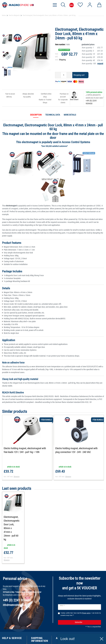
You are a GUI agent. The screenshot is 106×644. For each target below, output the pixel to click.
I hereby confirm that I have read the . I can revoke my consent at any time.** (81, 603)
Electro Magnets (14, 15)
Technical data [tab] (53, 115)
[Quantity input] (64, 75)
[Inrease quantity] (70, 75)
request (100, 64)
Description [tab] (36, 115)
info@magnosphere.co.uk (15, 594)
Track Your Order (9, 637)
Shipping (62, 60)
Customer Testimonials (11, 641)
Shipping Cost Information (37, 638)
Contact (5, 633)
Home (4, 15)
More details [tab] (70, 115)
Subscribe (87, 611)
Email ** (62, 594)
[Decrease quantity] (58, 75)
